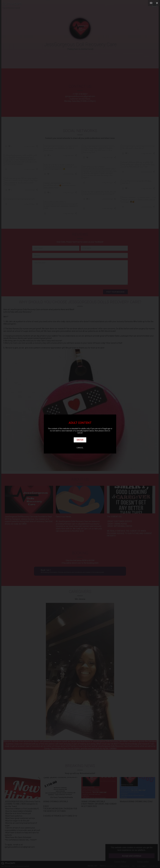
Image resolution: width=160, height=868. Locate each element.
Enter (80, 440)
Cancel (80, 448)
